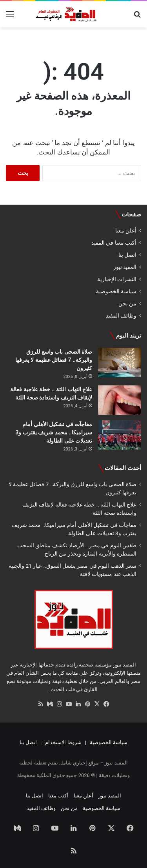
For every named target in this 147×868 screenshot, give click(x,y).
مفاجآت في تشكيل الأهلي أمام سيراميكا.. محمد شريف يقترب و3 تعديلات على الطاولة (54, 432)
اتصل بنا (127, 255)
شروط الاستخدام (63, 742)
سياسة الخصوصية (116, 291)
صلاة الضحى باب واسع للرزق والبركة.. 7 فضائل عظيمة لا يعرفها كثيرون (54, 360)
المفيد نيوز (125, 267)
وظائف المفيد (121, 316)
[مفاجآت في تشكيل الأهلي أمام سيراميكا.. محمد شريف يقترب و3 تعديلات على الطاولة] (120, 435)
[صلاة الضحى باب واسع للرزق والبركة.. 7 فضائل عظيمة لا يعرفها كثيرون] (120, 362)
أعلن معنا (126, 231)
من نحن (127, 303)
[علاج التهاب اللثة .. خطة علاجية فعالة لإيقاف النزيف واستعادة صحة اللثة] (120, 400)
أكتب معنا (58, 796)
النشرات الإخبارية (117, 279)
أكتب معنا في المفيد (114, 243)
